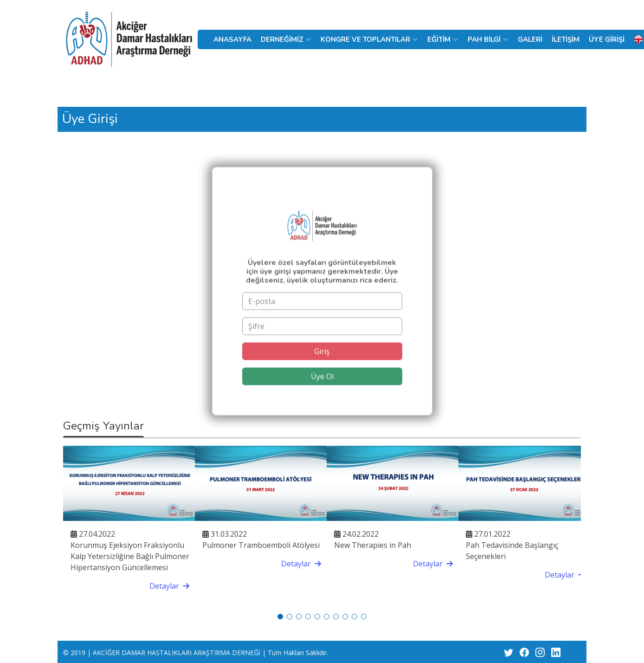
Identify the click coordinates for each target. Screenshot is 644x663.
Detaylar (169, 586)
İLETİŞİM (566, 39)
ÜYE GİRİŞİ (607, 39)
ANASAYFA (232, 39)
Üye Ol (322, 389)
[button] (280, 617)
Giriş (322, 364)
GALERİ (530, 39)
